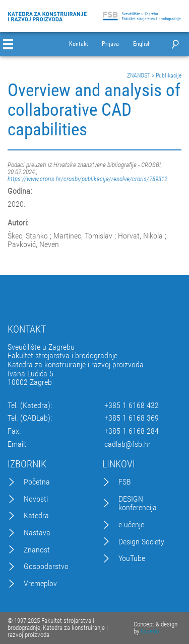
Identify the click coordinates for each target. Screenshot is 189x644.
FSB (125, 482)
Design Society (141, 542)
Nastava (37, 533)
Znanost (37, 550)
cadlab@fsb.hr (128, 444)
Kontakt (79, 44)
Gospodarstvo (46, 567)
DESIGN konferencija (138, 503)
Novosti (36, 499)
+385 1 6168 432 (132, 406)
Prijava (110, 44)
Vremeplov (40, 584)
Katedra (36, 516)
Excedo (150, 631)
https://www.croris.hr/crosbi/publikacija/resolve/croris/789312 (87, 179)
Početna (37, 482)
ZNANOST (139, 75)
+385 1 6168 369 (132, 418)
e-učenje (131, 525)
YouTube (132, 558)
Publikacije (169, 75)
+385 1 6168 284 (132, 431)
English (142, 44)
